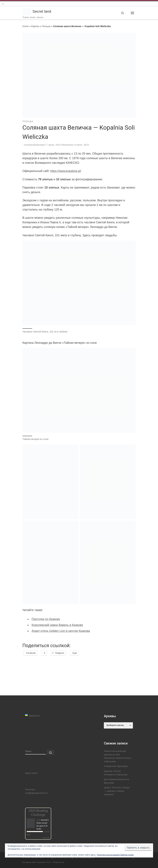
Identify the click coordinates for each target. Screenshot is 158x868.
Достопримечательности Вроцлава (116, 781)
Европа (35, 26)
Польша (46, 26)
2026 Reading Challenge (38, 813)
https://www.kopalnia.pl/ (66, 171)
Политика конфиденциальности (36, 791)
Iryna (27, 145)
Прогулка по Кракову (46, 619)
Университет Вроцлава (116, 766)
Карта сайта (31, 773)
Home (26, 26)
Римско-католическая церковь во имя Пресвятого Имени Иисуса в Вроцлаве (117, 756)
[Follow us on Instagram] (3, 4)
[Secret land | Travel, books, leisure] (27, 10)
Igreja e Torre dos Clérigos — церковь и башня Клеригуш (117, 791)
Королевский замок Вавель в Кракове (57, 625)
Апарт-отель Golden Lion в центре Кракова (61, 631)
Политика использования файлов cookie (115, 855)
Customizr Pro (44, 862)
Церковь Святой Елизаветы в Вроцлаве (116, 773)
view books (46, 838)
